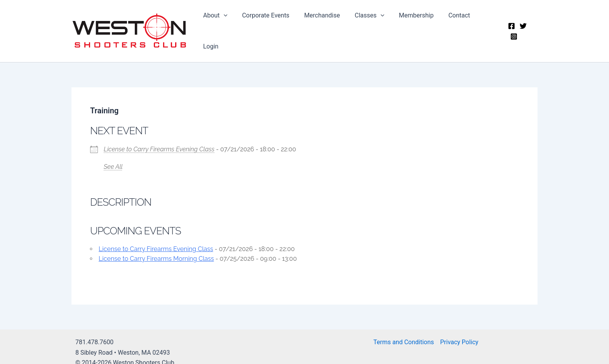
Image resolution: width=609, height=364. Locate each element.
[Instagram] (534, 25)
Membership (414, 25)
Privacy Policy (459, 330)
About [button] (222, 25)
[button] (231, 25)
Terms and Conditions (404, 330)
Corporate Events (270, 25)
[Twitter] (522, 25)
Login (486, 25)
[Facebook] (511, 25)
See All (113, 155)
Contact (455, 25)
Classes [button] (369, 25)
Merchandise (324, 25)
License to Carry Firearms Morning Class (156, 247)
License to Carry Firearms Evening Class (159, 137)
